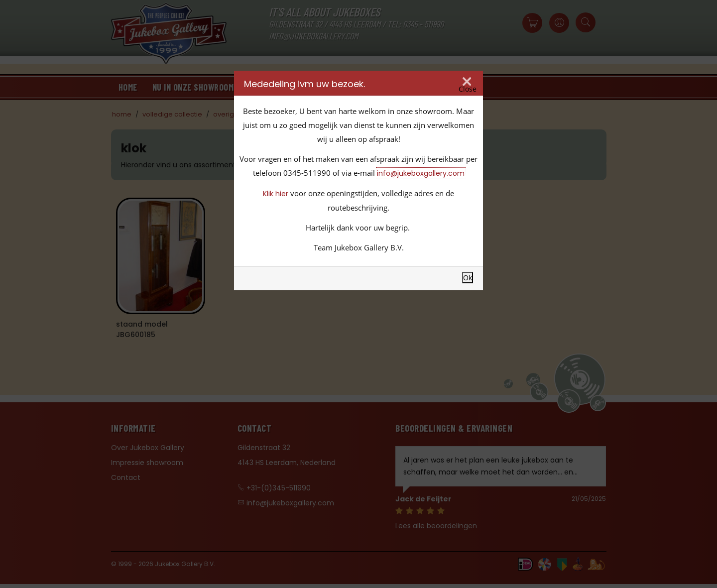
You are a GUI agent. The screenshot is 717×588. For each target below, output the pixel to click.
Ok (468, 278)
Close (468, 89)
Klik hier (276, 194)
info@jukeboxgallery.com (421, 173)
